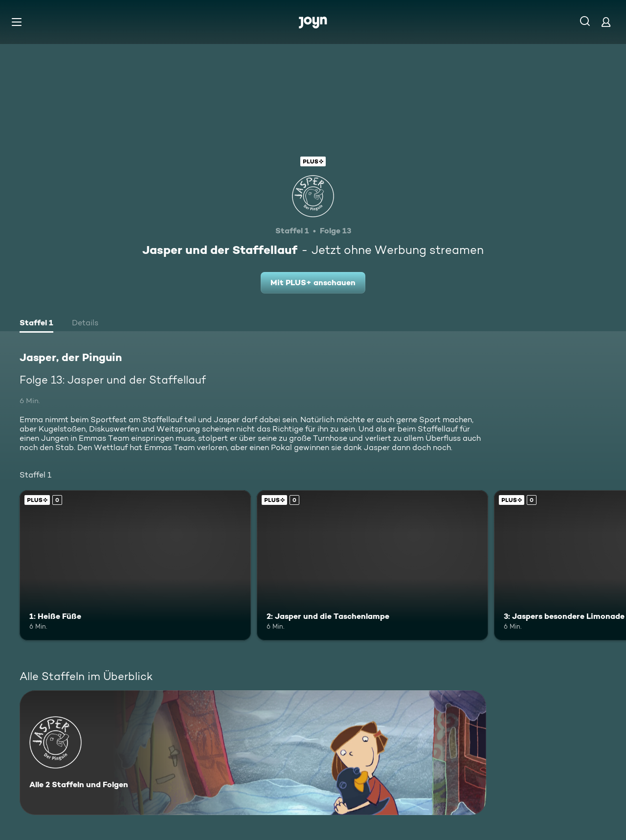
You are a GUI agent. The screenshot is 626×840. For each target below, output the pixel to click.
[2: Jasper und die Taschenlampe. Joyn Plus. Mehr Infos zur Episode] (372, 565)
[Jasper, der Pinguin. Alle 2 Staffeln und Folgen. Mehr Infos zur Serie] (253, 753)
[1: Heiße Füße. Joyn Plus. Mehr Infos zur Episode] (135, 565)
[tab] (36, 324)
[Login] (606, 22)
